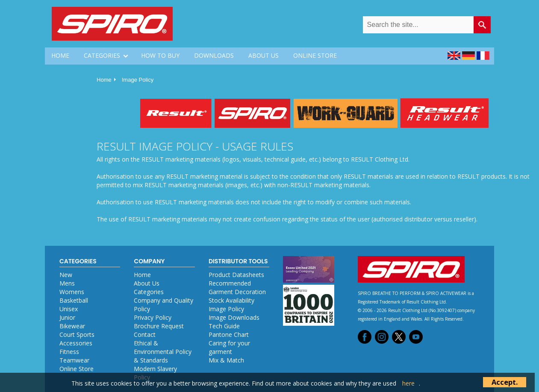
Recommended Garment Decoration (237, 287)
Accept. (505, 382)
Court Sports (77, 335)
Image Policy (138, 80)
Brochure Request (159, 326)
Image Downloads (234, 317)
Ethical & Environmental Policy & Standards (163, 352)
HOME (60, 55)
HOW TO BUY (160, 55)
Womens (72, 292)
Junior (67, 317)
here (408, 383)
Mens (67, 283)
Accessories (76, 343)
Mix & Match (226, 360)
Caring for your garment (229, 347)
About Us (147, 283)
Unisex (69, 309)
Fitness (69, 352)
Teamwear (74, 360)
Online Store (77, 369)
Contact (145, 335)
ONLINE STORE (315, 55)
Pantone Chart (229, 335)
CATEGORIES (102, 55)
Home (104, 80)
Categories (149, 292)
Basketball (74, 300)
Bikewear (72, 326)
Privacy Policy (153, 317)
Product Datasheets (236, 275)
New (66, 275)
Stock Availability (231, 300)
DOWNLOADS (214, 55)
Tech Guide (224, 326)
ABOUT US (264, 55)
